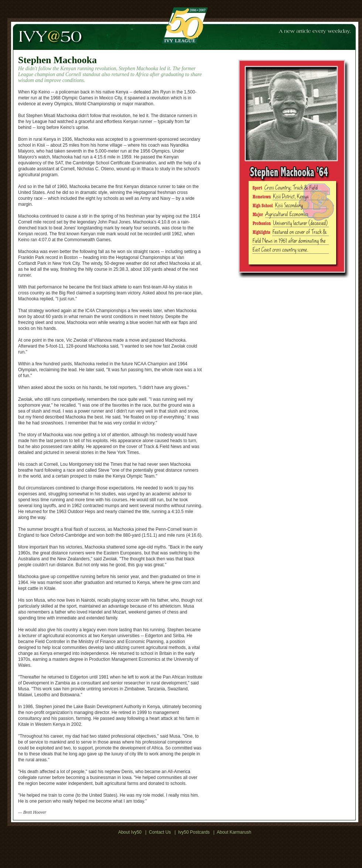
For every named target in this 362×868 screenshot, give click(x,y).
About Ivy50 (130, 832)
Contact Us (160, 832)
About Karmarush (234, 832)
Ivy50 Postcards (194, 832)
